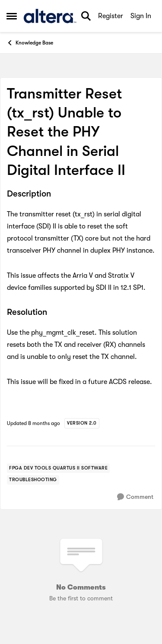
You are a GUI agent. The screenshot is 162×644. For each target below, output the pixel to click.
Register (111, 16)
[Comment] (135, 497)
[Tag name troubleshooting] (33, 480)
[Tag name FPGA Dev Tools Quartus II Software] (58, 468)
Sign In (141, 16)
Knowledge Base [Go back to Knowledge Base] (30, 43)
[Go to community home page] (50, 16)
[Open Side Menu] (12, 16)
